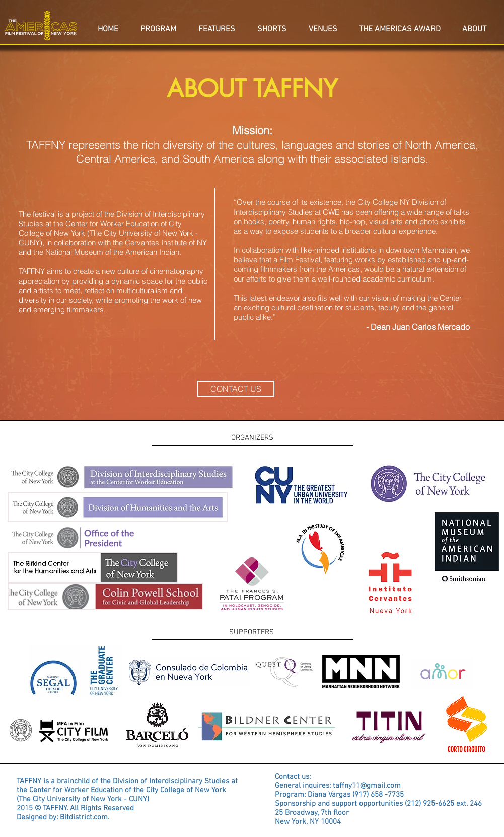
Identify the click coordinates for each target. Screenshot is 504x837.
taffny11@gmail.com (367, 786)
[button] (475, 25)
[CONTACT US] (236, 389)
